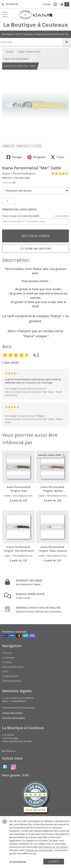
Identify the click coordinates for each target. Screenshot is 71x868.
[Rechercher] (67, 42)
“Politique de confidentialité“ (39, 850)
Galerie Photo (10, 676)
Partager (14, 157)
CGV (5, 672)
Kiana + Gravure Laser (30, 52)
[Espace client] (55, 4)
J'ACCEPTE (54, 861)
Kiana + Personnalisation (16, 59)
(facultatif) (35, 216)
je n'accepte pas (18, 861)
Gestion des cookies (12, 713)
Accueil (9, 52)
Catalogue (8, 658)
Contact (47, 4)
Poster (58, 157)
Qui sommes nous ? (13, 667)
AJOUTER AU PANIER (35, 236)
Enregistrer (36, 157)
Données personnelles (14, 718)
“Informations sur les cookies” (53, 847)
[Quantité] (9, 201)
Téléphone (9, 751)
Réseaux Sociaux (11, 681)
